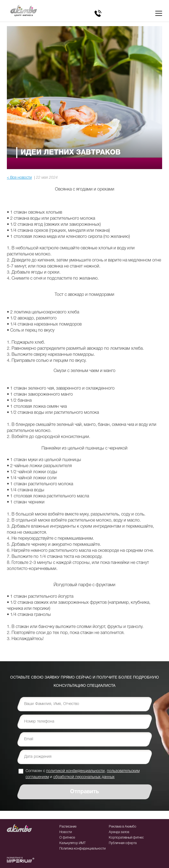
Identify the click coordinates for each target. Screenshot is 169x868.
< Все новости (19, 178)
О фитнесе (67, 838)
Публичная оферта (123, 843)
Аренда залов (119, 832)
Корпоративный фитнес (126, 838)
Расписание (68, 827)
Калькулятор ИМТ (73, 843)
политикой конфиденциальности (75, 771)
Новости (66, 832)
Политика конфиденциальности (82, 849)
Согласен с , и (83, 774)
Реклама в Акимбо (123, 827)
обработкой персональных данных (84, 777)
